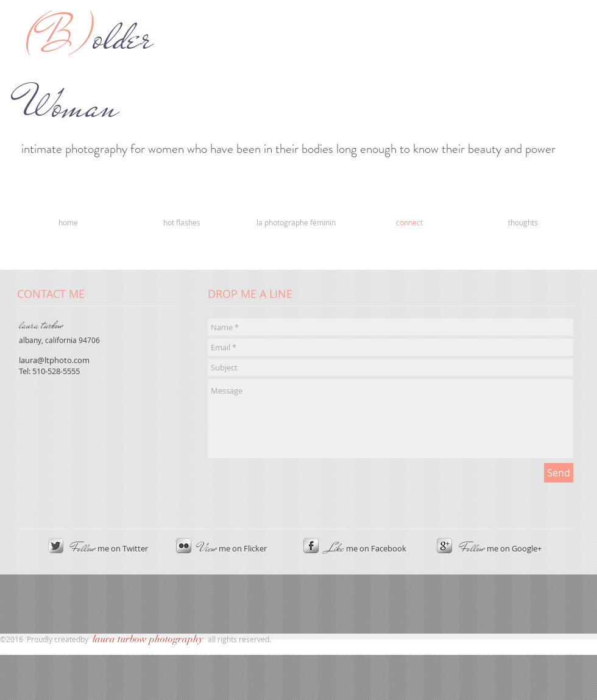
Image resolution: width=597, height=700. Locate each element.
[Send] (559, 473)
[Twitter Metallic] (56, 546)
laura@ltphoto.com (54, 360)
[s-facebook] (311, 546)
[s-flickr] (184, 546)
